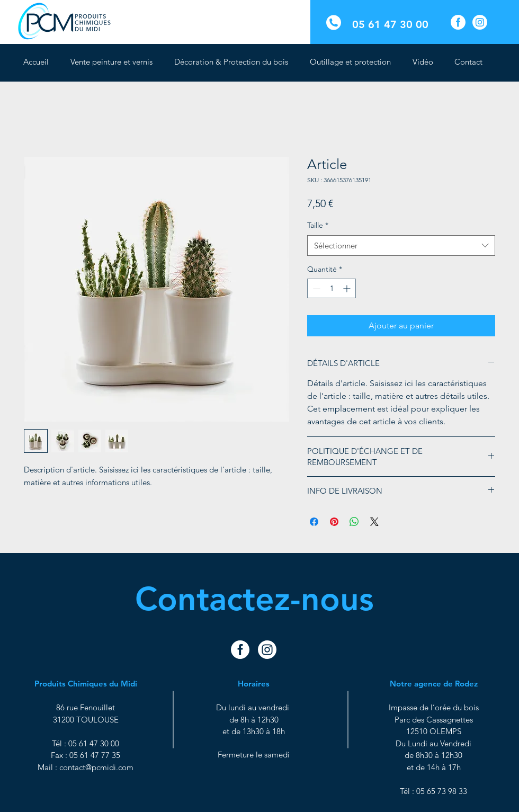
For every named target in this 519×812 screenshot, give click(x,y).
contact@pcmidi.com (96, 767)
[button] (234, 62)
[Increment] (348, 288)
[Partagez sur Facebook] (314, 522)
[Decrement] (315, 288)
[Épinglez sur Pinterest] (334, 522)
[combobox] (401, 246)
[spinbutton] (332, 288)
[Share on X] (374, 522)
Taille (318, 225)
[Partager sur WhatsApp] (354, 522)
